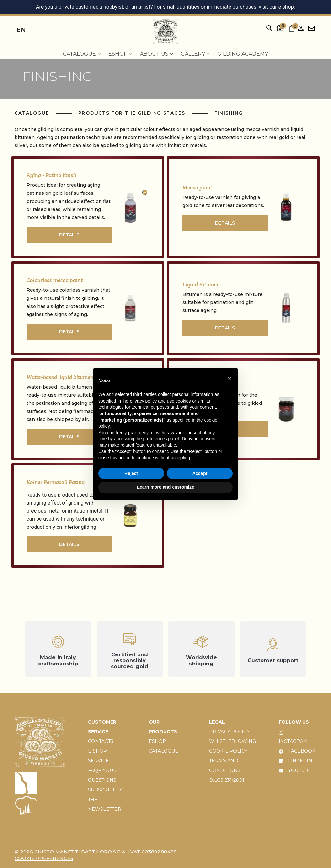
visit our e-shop (276, 7)
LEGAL (217, 722)
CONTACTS (101, 741)
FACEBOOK (297, 751)
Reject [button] (131, 473)
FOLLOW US (294, 722)
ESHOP (157, 741)
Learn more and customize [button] (165, 487)
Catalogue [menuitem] (82, 54)
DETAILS (69, 235)
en (21, 30)
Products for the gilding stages (133, 113)
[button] (230, 379)
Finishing (229, 113)
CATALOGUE (163, 751)
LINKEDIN (295, 761)
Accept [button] (200, 473)
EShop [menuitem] (120, 54)
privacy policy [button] (143, 401)
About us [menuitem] (156, 54)
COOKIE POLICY (228, 751)
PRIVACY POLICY (229, 732)
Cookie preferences (44, 858)
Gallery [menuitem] (195, 54)
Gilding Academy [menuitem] (243, 54)
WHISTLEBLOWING (233, 741)
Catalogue (33, 113)
